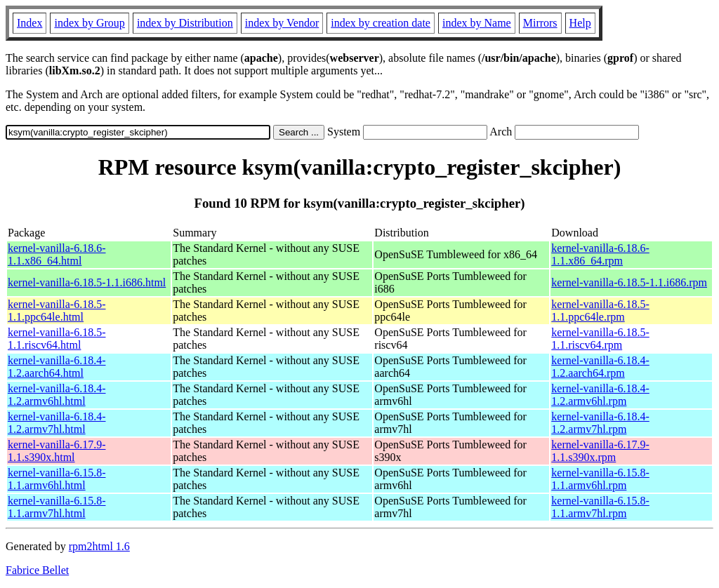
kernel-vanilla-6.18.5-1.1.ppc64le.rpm (600, 310)
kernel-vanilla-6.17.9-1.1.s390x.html (57, 451)
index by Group (89, 23)
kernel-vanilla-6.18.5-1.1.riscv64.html (57, 339)
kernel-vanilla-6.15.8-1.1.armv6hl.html (57, 479)
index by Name (477, 23)
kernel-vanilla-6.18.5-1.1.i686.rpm (629, 282)
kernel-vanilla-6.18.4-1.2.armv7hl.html (57, 423)
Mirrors (540, 23)
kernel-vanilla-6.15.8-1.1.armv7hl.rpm (600, 507)
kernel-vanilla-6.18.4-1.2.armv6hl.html (57, 395)
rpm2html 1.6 (99, 546)
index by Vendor (282, 23)
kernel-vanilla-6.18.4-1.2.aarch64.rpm (600, 367)
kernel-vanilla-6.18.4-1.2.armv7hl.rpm (600, 423)
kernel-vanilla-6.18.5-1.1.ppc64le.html (57, 310)
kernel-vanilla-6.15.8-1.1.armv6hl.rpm (600, 479)
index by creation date (381, 23)
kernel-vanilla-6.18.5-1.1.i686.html (87, 282)
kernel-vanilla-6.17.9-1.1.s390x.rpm (600, 451)
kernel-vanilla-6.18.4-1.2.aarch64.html (57, 367)
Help (580, 23)
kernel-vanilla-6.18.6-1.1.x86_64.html (57, 254)
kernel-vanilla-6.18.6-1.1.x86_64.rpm (600, 254)
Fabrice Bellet (37, 570)
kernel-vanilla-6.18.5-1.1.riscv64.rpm (600, 339)
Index (29, 23)
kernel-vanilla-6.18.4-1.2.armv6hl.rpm (600, 395)
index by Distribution (185, 23)
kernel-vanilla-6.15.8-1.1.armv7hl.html (57, 507)
